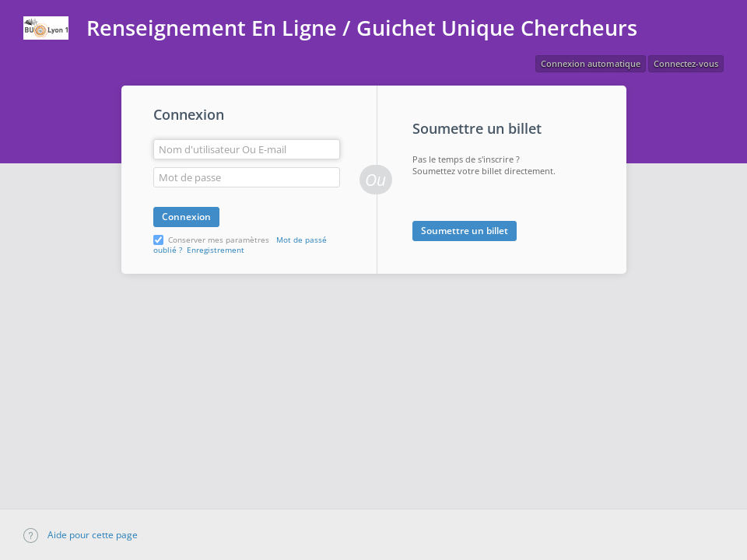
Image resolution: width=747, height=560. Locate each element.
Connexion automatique (591, 63)
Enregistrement (216, 250)
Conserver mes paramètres (219, 240)
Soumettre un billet (465, 231)
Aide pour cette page (81, 535)
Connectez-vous (686, 63)
